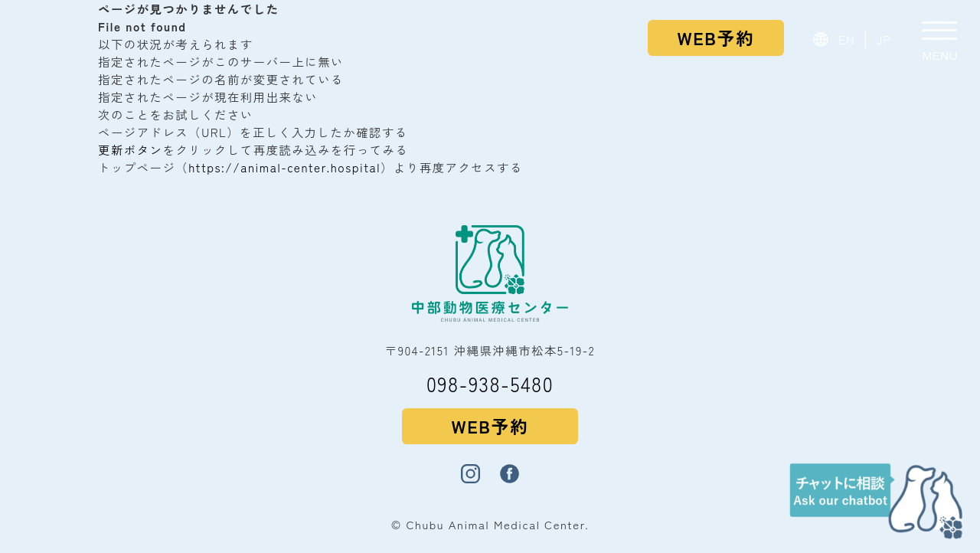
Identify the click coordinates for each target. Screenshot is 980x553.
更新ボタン (130, 149)
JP (884, 39)
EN (847, 39)
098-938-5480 (490, 383)
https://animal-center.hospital (284, 167)
